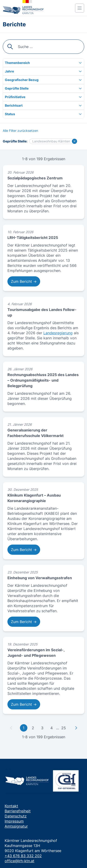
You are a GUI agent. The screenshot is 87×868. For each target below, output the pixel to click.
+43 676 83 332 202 (23, 856)
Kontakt (11, 806)
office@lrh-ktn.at (19, 861)
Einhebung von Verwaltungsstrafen (40, 578)
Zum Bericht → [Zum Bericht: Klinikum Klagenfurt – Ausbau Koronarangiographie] (24, 550)
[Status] (43, 114)
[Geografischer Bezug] (43, 80)
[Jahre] (43, 71)
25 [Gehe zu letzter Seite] (64, 728)
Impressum (14, 821)
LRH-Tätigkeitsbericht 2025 (33, 238)
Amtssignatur (16, 826)
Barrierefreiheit (18, 811)
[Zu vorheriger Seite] (11, 728)
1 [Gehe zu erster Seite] (24, 728)
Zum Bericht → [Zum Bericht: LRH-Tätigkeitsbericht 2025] (24, 281)
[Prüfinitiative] (43, 97)
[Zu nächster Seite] (76, 728)
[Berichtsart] (43, 105)
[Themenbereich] (43, 63)
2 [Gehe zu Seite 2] (33, 728)
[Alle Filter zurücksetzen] (20, 131)
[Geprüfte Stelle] (43, 88)
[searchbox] (43, 47)
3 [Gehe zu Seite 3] (42, 728)
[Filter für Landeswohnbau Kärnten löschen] (74, 141)
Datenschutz (16, 816)
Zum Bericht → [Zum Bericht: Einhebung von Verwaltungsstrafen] (24, 622)
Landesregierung (58, 333)
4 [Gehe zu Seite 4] (52, 728)
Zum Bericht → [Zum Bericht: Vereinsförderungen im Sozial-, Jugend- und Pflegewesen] (24, 704)
